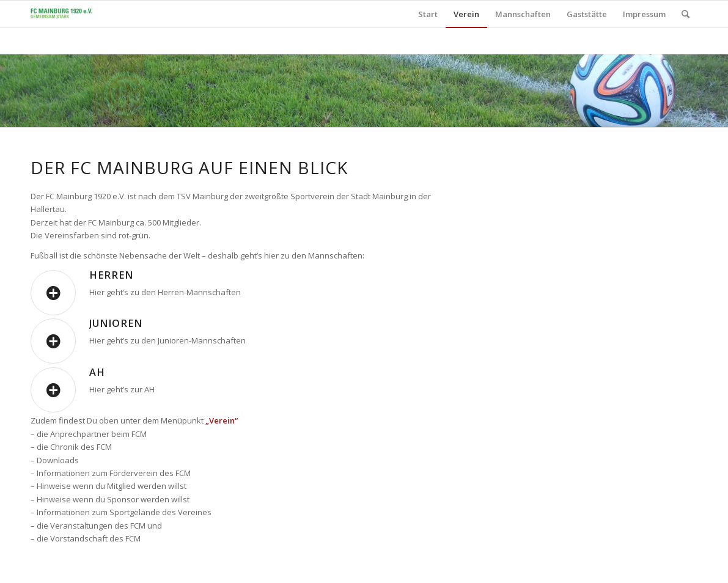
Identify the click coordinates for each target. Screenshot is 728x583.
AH (97, 372)
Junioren (116, 323)
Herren (111, 275)
